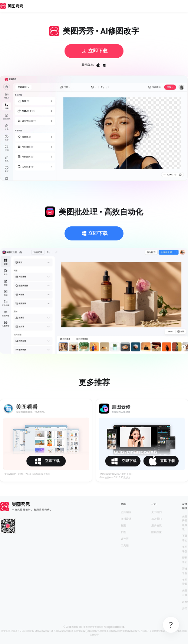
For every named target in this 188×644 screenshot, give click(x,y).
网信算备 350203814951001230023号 (119, 631)
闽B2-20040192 (65, 631)
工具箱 (125, 545)
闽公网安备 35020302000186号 (39, 631)
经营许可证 (16, 631)
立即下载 (94, 51)
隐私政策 (156, 532)
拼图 (123, 532)
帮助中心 (185, 560)
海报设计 (126, 519)
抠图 (123, 525)
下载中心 (185, 538)
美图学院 (185, 549)
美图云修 (185, 593)
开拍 (185, 608)
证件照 (125, 539)
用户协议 (156, 525)
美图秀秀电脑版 (185, 523)
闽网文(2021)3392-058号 (87, 631)
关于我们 (156, 512)
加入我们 (156, 519)
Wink (185, 602)
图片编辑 (126, 512)
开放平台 (185, 571)
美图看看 (185, 582)
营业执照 (6, 631)
